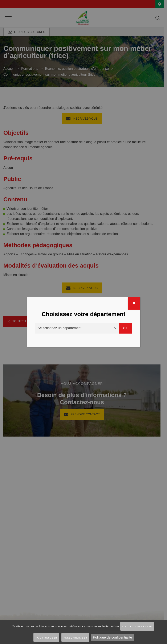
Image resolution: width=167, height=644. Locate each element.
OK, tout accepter (137, 626)
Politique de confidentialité (113, 637)
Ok (125, 328)
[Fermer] (134, 303)
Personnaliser (75, 638)
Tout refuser (46, 638)
